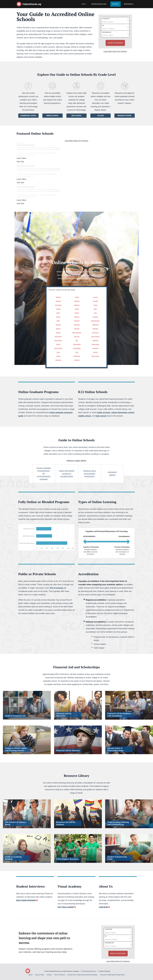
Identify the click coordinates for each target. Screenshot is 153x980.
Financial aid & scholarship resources (89, 474)
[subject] (115, 34)
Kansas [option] (58, 317)
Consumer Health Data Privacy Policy (112, 975)
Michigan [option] (58, 325)
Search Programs (115, 43)
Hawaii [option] (77, 309)
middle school (85, 416)
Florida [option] (95, 305)
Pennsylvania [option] (77, 344)
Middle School (52, 116)
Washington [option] (77, 356)
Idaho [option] (95, 309)
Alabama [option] (58, 297)
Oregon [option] (58, 344)
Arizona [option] (95, 297)
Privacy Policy (39, 975)
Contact (49, 975)
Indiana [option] (77, 313)
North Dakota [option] (58, 340)
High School (76, 116)
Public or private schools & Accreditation (67, 474)
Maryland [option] (77, 321)
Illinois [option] (58, 313)
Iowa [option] (95, 313)
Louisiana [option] (95, 317)
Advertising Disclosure (89, 971)
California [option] (77, 301)
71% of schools (56, 588)
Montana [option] (77, 329)
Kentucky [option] (77, 317)
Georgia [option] (58, 309)
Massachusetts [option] (95, 321)
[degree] (115, 20)
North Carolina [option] (95, 336)
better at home (104, 413)
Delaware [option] (77, 305)
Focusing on (107, 32)
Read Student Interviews (26, 900)
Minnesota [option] (77, 325)
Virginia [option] (58, 356)
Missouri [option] (58, 329)
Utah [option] (77, 352)
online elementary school (123, 413)
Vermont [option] (95, 352)
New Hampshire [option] (77, 333)
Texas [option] (58, 352)
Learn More (103, 907)
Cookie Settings (105, 971)
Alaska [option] (77, 297)
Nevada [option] (58, 333)
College (101, 116)
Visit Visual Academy (66, 907)
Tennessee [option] (95, 348)
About (30, 975)
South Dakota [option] (77, 348)
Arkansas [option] (58, 301)
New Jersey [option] (95, 333)
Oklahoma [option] (95, 340)
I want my (106, 19)
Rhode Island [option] (95, 344)
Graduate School (125, 116)
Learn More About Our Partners (115, 51)
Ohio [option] (77, 340)
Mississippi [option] (95, 325)
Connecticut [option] (58, 305)
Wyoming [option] (77, 360)
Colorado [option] (95, 301)
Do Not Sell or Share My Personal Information (82, 975)
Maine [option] (58, 321)
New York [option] (77, 336)
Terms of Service (60, 975)
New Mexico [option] (58, 336)
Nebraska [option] (95, 329)
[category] (115, 27)
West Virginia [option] (95, 356)
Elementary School (28, 116)
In (103, 25)
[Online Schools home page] (19, 4)
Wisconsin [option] (58, 360)
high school (101, 416)
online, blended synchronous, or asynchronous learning (44, 474)
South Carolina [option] (58, 348)
